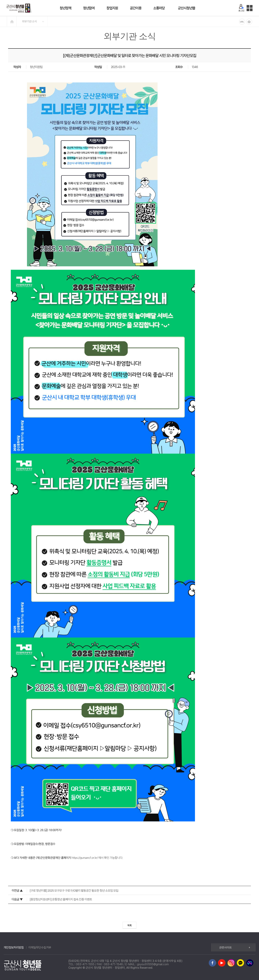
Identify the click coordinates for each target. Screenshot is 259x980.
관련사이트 (235, 948)
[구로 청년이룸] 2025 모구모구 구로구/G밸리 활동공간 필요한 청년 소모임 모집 (65, 891)
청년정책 (65, 8)
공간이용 (136, 8)
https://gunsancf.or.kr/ (85, 858)
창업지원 (112, 8)
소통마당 (159, 8)
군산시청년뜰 (187, 8)
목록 (129, 925)
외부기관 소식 (29, 21)
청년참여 (89, 8)
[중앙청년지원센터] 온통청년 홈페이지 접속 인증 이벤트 (52, 899)
